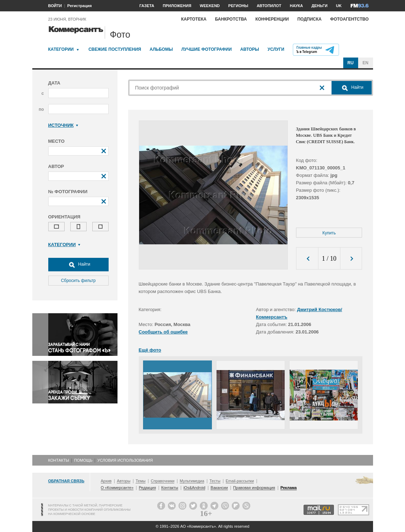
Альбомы (161, 49)
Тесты (215, 481)
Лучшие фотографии (207, 49)
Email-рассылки (240, 481)
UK (339, 6)
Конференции (272, 19)
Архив (106, 481)
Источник (63, 125)
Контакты (59, 460)
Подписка (310, 19)
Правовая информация (254, 488)
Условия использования (125, 460)
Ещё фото (150, 350)
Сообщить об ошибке (163, 332)
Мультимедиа (192, 481)
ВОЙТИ (55, 6)
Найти (78, 265)
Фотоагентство (349, 19)
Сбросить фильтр (78, 281)
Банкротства (231, 19)
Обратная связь (66, 481)
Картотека (194, 19)
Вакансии (219, 488)
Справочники (163, 481)
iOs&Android (195, 488)
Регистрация (80, 6)
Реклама (289, 488)
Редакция (147, 488)
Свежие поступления (115, 49)
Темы (141, 481)
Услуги (276, 49)
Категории (61, 49)
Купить (329, 233)
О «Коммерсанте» (117, 488)
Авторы (250, 49)
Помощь (83, 460)
